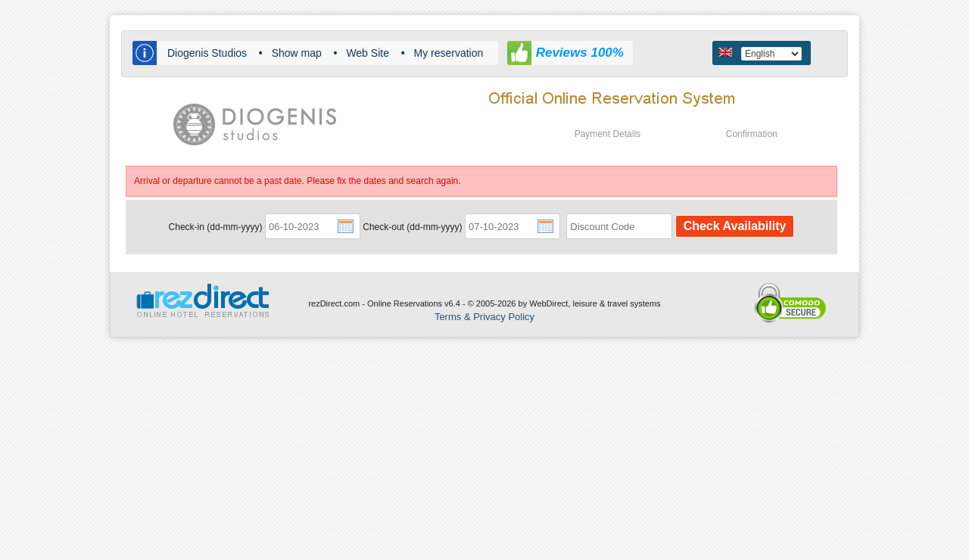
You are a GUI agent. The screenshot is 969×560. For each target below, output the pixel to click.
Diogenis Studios (207, 53)
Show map (297, 53)
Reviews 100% (580, 53)
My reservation (449, 53)
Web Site (368, 53)
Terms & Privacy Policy (484, 317)
